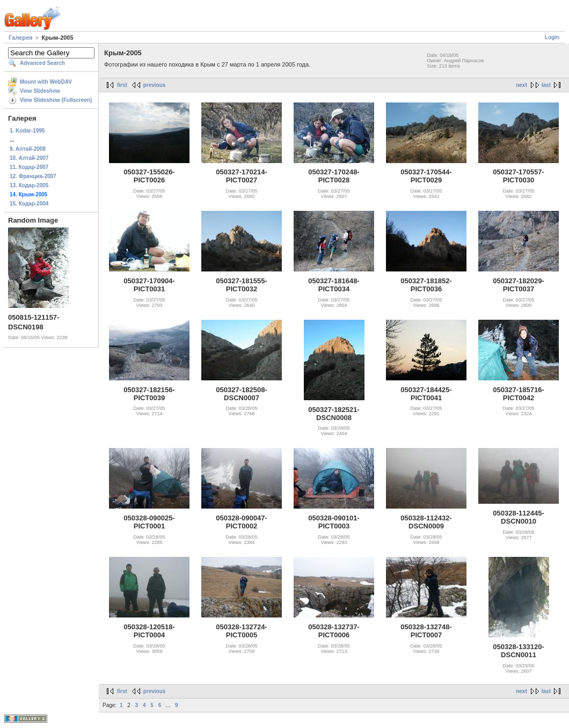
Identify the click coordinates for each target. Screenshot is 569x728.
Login (552, 37)
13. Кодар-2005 (29, 185)
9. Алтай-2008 (28, 149)
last (546, 85)
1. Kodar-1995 (27, 131)
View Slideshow (40, 91)
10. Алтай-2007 (29, 158)
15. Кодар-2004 (29, 204)
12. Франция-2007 (33, 176)
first (122, 85)
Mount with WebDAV (46, 82)
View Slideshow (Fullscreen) (56, 100)
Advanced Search (42, 63)
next (521, 85)
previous (155, 85)
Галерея (20, 38)
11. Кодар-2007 (29, 167)
